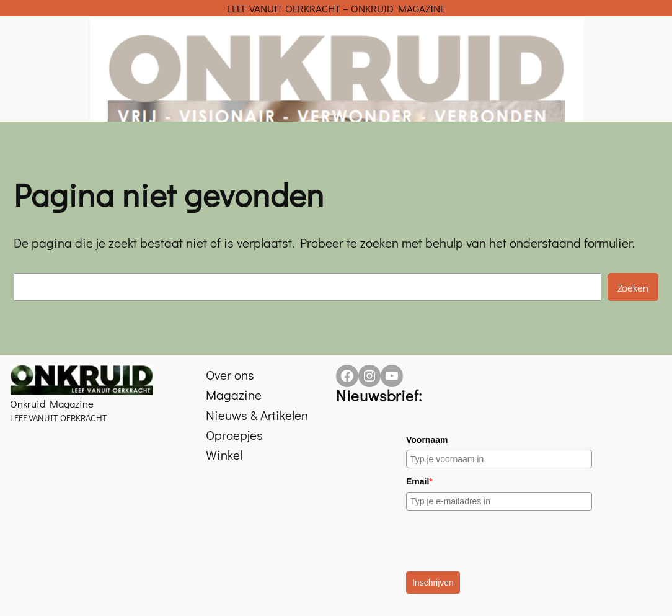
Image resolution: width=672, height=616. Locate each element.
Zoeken (633, 287)
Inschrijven (433, 583)
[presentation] (500, 541)
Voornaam (427, 440)
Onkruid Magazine (52, 403)
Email (419, 481)
